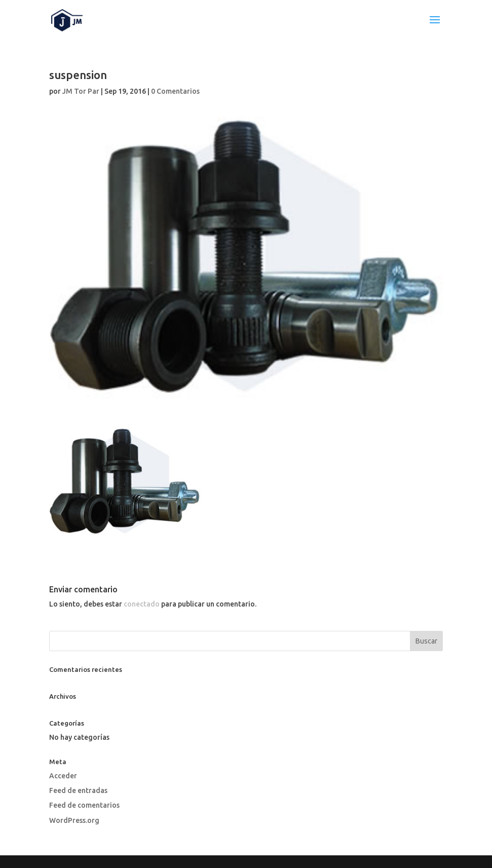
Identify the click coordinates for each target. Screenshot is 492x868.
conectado (142, 604)
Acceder (63, 776)
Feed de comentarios (84, 805)
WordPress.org (74, 820)
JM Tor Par (81, 91)
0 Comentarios (175, 91)
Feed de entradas (78, 790)
